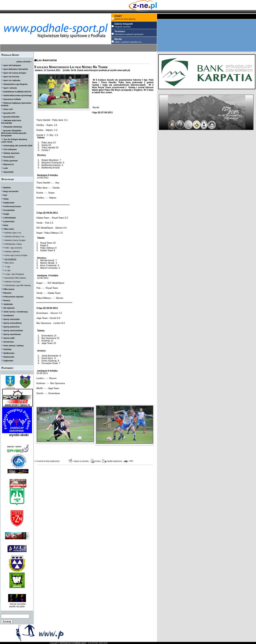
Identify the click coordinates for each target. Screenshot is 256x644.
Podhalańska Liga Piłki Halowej (17, 285)
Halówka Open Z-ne (13, 233)
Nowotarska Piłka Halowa (15, 278)
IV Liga (7, 270)
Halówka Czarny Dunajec (15, 240)
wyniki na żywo (17, 606)
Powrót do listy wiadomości (48, 461)
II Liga (7, 267)
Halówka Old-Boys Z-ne (14, 237)
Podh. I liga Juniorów (13, 248)
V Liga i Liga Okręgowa (14, 274)
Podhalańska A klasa (13, 244)
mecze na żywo (17, 604)
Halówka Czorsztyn (12, 282)
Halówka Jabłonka (12, 252)
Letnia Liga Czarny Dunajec (16, 255)
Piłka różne (9, 263)
